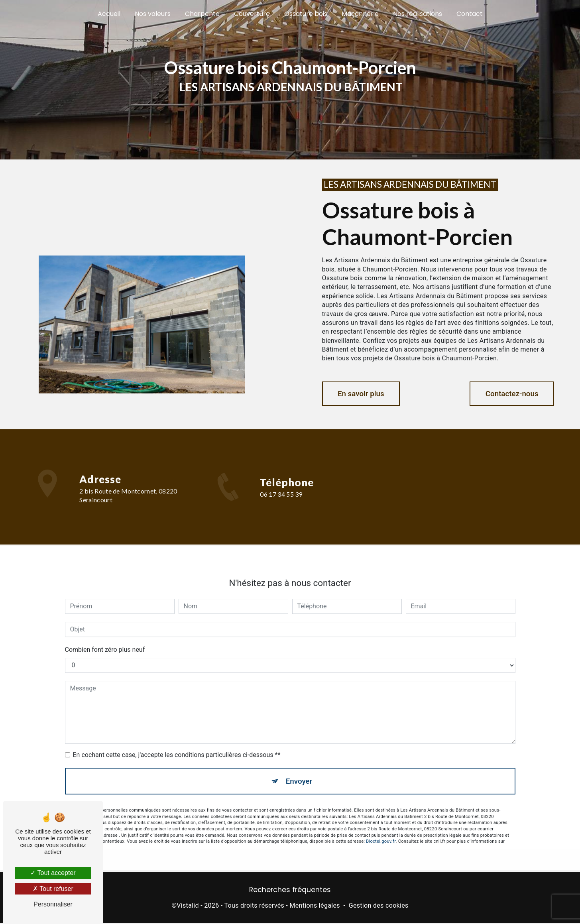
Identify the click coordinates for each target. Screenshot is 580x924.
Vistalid (188, 907)
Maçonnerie (360, 14)
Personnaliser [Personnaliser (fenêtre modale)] (53, 904)
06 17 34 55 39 (281, 503)
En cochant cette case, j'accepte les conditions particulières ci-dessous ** (177, 746)
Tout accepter (53, 873)
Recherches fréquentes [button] (290, 891)
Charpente (202, 14)
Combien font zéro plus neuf (105, 641)
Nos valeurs (153, 14)
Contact (470, 14)
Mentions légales (315, 907)
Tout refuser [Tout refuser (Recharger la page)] (53, 889)
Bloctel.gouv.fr (381, 834)
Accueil (109, 14)
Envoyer (299, 773)
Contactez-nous (510, 394)
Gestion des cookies (379, 907)
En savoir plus (363, 394)
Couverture (252, 14)
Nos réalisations (418, 14)
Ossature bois (306, 14)
